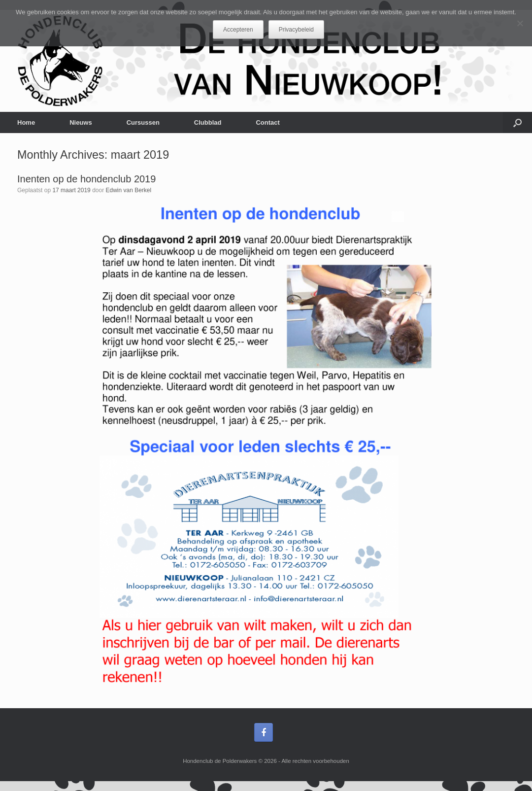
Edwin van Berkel (128, 190)
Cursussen (143, 122)
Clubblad (208, 122)
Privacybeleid (296, 30)
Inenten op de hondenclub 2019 (86, 179)
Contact (267, 122)
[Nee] (520, 23)
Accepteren (238, 30)
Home (26, 122)
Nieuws (81, 122)
